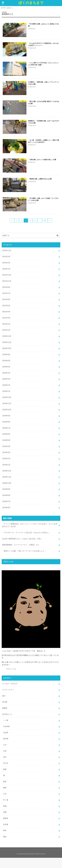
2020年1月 (6, 391)
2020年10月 (7, 348)
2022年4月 (6, 256)
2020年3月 (6, 379)
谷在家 (6, 824)
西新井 (6, 818)
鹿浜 (5, 837)
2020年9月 (6, 354)
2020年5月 (6, 367)
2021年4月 (6, 312)
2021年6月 (6, 299)
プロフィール (11, 669)
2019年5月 (6, 440)
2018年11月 (7, 477)
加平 (5, 757)
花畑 (5, 812)
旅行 (4, 696)
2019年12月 (7, 397)
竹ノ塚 (6, 800)
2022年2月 (6, 263)
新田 (5, 781)
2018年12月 (7, 471)
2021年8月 (6, 287)
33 (45, 220)
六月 (5, 745)
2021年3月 (6, 318)
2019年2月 (6, 459)
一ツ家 (6, 720)
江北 (5, 794)
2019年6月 (6, 434)
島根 (5, 769)
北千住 (6, 763)
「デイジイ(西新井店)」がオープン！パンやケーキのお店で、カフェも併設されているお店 (30, 525)
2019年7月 (6, 428)
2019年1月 (6, 465)
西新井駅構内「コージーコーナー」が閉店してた (21, 545)
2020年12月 (7, 336)
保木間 (6, 739)
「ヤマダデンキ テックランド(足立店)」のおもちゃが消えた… (26, 533)
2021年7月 (6, 293)
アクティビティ (8, 690)
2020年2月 (6, 385)
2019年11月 (7, 403)
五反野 (6, 733)
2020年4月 (6, 373)
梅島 (5, 788)
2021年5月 (6, 306)
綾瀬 (5, 806)
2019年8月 (6, 422)
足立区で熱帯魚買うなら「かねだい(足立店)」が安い (22, 539)
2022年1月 (6, 269)
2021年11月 (7, 281)
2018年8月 (6, 495)
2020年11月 (7, 342)
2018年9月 (6, 489)
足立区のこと (7, 714)
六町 (5, 751)
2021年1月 (6, 330)
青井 (5, 830)
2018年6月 (6, 507)
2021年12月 (7, 275)
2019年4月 (6, 446)
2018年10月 (7, 483)
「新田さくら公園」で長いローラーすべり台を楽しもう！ (24, 551)
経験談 (5, 708)
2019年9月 (6, 416)
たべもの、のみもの (10, 684)
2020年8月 (6, 361)
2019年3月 (6, 452)
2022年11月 (7, 250)
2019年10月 (7, 410)
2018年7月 (6, 501)
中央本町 (7, 726)
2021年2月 (6, 324)
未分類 (5, 702)
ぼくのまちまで (31, 3)
